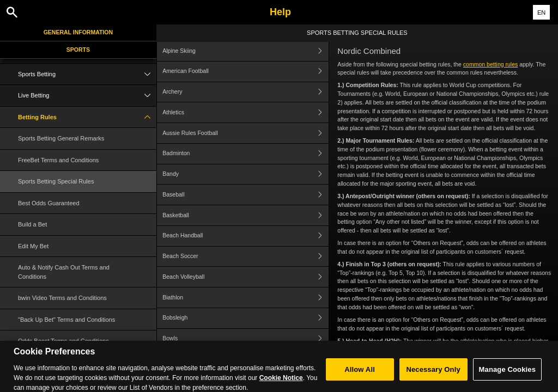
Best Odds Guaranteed (49, 203)
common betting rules (490, 64)
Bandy (245, 174)
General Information (78, 32)
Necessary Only (433, 374)
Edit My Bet (33, 246)
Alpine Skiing (245, 51)
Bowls (245, 339)
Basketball (245, 215)
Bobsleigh (245, 318)
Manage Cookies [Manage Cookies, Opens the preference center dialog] (507, 374)
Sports (78, 50)
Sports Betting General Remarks (61, 138)
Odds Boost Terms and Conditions (63, 341)
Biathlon (245, 298)
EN (541, 13)
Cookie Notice (281, 383)
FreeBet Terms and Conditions (58, 160)
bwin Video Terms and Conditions (62, 298)
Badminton (245, 154)
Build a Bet (32, 224)
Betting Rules (87, 117)
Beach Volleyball (245, 277)
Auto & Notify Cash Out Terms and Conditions (64, 272)
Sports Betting (87, 74)
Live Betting (87, 96)
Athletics (245, 112)
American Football (245, 72)
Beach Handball (245, 236)
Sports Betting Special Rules (56, 181)
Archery (245, 92)
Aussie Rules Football (245, 133)
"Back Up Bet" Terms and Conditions (66, 320)
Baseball (245, 195)
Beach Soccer (245, 257)
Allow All (360, 374)
